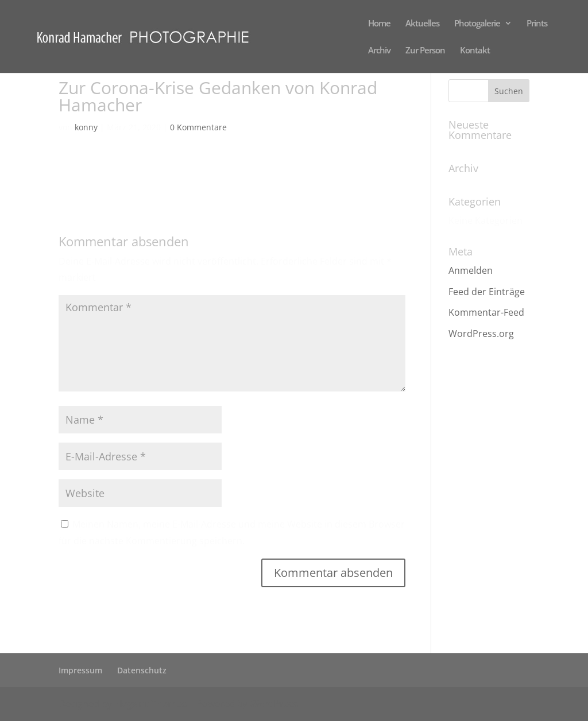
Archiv (379, 51)
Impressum (80, 670)
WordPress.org (481, 334)
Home (379, 24)
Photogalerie (477, 24)
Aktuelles (422, 24)
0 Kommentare (198, 127)
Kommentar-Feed (486, 312)
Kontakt (475, 51)
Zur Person (425, 51)
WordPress (274, 704)
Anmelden (471, 270)
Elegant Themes (150, 704)
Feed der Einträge (487, 292)
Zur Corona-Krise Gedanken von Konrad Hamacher (169, 173)
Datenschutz (142, 670)
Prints (537, 24)
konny (86, 127)
